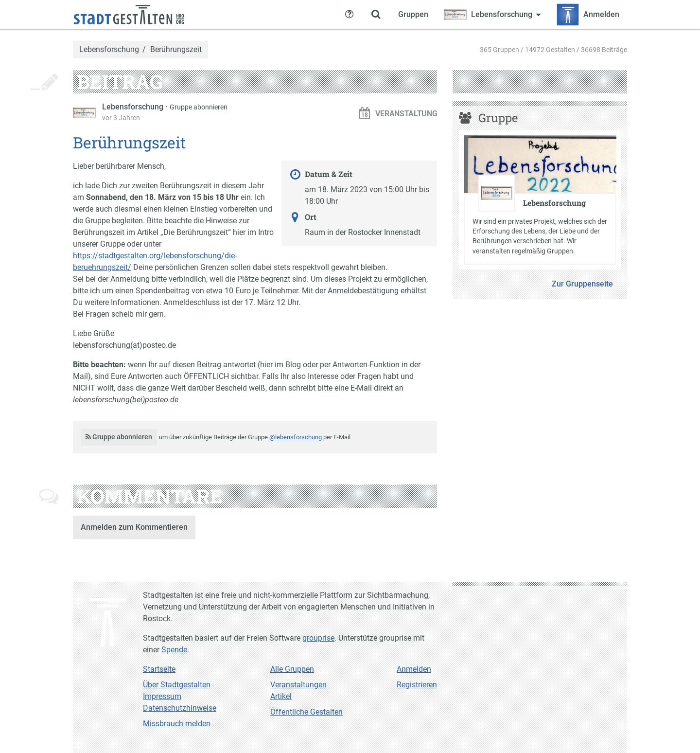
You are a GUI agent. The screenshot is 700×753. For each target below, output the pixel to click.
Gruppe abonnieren (199, 107)
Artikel (281, 696)
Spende (174, 650)
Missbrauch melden (177, 724)
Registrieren (417, 685)
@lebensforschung (296, 437)
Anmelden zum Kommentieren (134, 527)
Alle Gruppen (292, 669)
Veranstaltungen (298, 685)
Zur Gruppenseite (582, 284)
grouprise (318, 638)
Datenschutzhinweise (180, 708)
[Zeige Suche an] (376, 15)
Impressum (162, 696)
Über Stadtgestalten (177, 685)
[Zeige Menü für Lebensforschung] (492, 15)
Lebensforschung (109, 50)
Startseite (159, 669)
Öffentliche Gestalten (306, 712)
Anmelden (414, 669)
